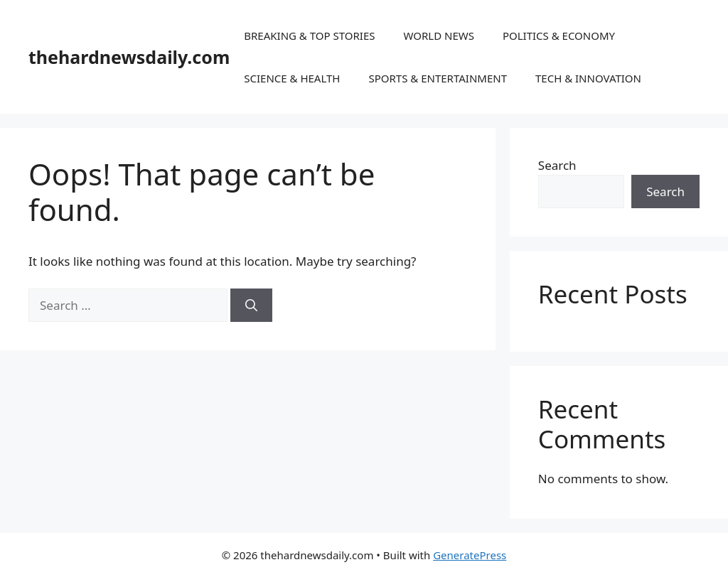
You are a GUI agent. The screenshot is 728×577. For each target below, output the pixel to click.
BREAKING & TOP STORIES (309, 36)
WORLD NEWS (438, 36)
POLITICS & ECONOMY (559, 36)
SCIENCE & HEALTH (292, 78)
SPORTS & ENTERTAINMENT (438, 78)
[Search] (251, 306)
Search (557, 165)
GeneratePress (470, 555)
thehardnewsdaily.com (129, 57)
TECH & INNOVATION (588, 78)
